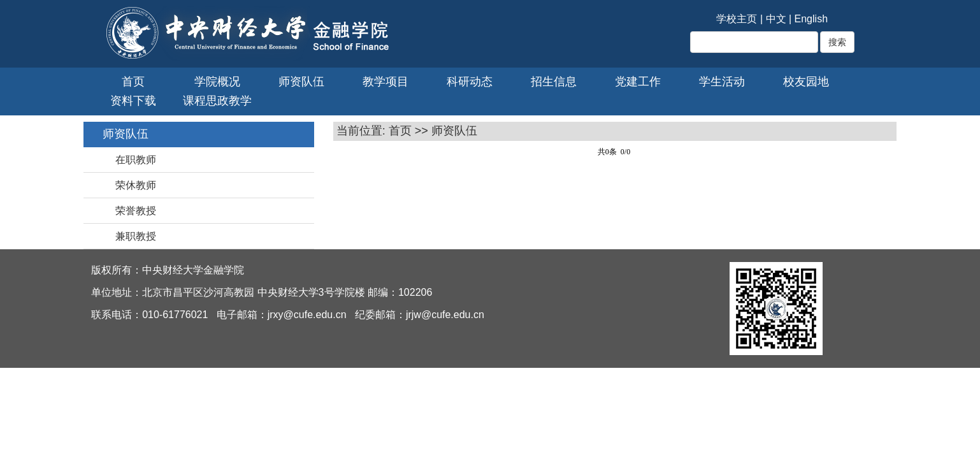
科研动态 (470, 82)
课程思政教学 (217, 101)
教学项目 (386, 82)
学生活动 (722, 82)
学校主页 (737, 19)
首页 (133, 82)
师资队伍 (301, 82)
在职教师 (136, 160)
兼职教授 (136, 236)
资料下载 (133, 101)
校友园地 (806, 82)
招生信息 (554, 82)
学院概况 (217, 82)
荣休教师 (136, 185)
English (811, 19)
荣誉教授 (136, 211)
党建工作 (638, 82)
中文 (776, 19)
